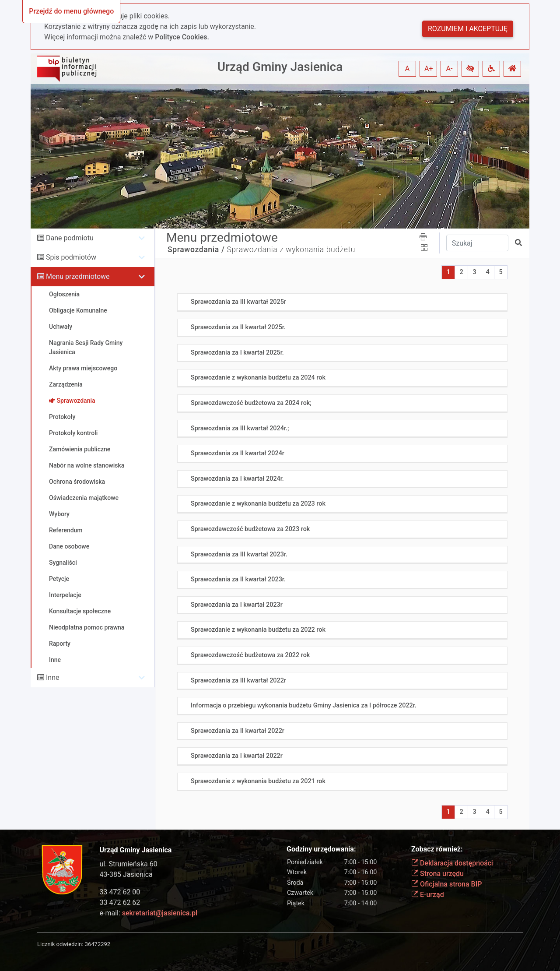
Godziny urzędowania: (321, 849)
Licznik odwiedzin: (60, 944)
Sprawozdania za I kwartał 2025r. (237, 353)
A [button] (407, 69)
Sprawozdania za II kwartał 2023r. (238, 579)
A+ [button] (429, 69)
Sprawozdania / (196, 250)
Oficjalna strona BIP (446, 884)
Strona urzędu (437, 874)
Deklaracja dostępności (452, 863)
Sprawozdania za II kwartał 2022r (238, 731)
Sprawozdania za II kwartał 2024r (238, 453)
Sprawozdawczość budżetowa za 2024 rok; (251, 403)
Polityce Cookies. (182, 37)
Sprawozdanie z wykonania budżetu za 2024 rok (258, 378)
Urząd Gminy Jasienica (280, 67)
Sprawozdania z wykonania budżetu (291, 250)
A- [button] (450, 69)
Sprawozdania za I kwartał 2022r (237, 756)
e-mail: (149, 913)
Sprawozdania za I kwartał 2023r (237, 605)
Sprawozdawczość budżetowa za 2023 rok (250, 529)
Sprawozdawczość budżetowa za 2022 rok (250, 655)
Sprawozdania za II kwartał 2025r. (238, 327)
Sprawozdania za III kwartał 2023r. (239, 554)
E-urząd (428, 895)
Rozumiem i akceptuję (468, 29)
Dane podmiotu (70, 238)
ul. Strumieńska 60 (129, 864)
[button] (470, 69)
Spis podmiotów (71, 257)
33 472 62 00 (120, 892)
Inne (53, 677)
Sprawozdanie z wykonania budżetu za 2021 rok (258, 781)
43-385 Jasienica (126, 874)
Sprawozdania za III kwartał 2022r (238, 681)
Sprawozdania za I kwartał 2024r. (237, 479)
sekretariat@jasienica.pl (160, 913)
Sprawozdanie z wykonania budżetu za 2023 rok (258, 504)
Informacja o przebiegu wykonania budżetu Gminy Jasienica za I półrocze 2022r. (304, 705)
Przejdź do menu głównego (71, 11)
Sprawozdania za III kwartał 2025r (238, 302)
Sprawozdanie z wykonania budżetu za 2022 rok (258, 630)
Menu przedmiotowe (78, 276)
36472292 (98, 944)
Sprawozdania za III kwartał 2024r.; (240, 428)
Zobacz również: (437, 849)
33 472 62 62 (120, 902)
